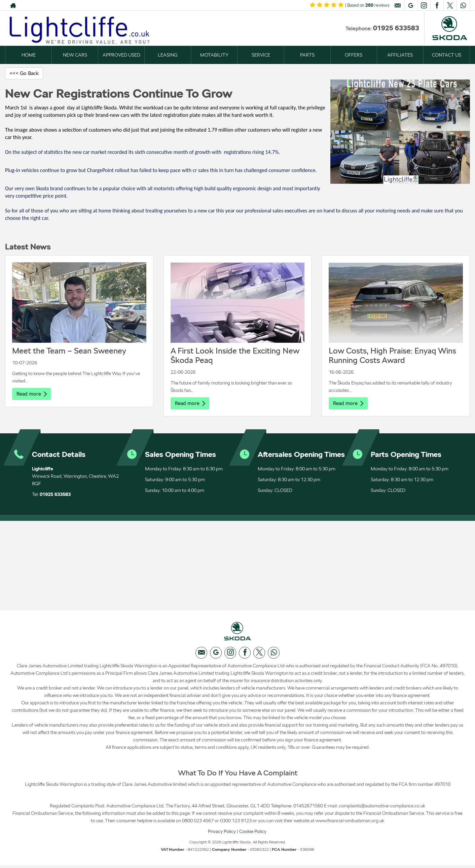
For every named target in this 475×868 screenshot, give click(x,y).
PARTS (307, 55)
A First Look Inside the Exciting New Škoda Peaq (235, 356)
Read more (32, 394)
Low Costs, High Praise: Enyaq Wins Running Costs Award (392, 356)
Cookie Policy (253, 834)
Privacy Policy (222, 834)
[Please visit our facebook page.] (437, 5)
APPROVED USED (121, 55)
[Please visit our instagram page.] (424, 5)
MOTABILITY (214, 55)
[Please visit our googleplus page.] (411, 5)
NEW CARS (75, 55)
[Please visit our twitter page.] (450, 5)
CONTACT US (447, 55)
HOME (29, 55)
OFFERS (354, 55)
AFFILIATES (400, 55)
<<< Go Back (25, 73)
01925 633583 (396, 28)
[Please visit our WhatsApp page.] (463, 5)
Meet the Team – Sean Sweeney (69, 351)
